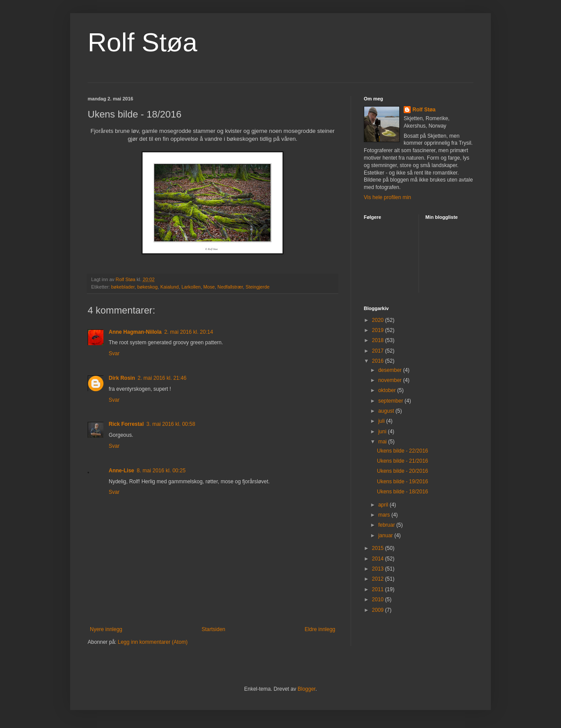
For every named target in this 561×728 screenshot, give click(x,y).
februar (387, 525)
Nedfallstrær (230, 287)
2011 (379, 589)
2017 (379, 351)
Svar (114, 353)
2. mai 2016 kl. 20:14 (189, 332)
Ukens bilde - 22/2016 (403, 451)
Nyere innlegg (106, 629)
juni (383, 432)
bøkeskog (147, 287)
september (391, 401)
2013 (379, 569)
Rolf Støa (142, 42)
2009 (379, 610)
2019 (379, 330)
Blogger (307, 689)
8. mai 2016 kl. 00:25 (161, 471)
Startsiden (213, 629)
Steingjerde (257, 287)
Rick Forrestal (126, 424)
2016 (379, 361)
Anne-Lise (121, 471)
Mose (209, 287)
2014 (379, 559)
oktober (388, 390)
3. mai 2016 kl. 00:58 (171, 424)
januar (386, 535)
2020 (379, 320)
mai (383, 442)
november (391, 380)
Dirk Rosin (122, 378)
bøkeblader (123, 287)
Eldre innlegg (320, 629)
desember (391, 370)
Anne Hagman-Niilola (135, 332)
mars (385, 515)
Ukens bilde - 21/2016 (403, 461)
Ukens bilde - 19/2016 (403, 482)
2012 (379, 579)
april (384, 505)
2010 (379, 600)
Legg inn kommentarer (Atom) (153, 642)
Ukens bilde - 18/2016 (403, 492)
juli (382, 421)
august (387, 411)
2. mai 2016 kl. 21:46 (162, 378)
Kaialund (170, 287)
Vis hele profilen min (387, 197)
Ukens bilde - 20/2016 (403, 471)
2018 (379, 340)
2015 (379, 548)
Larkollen (191, 287)
